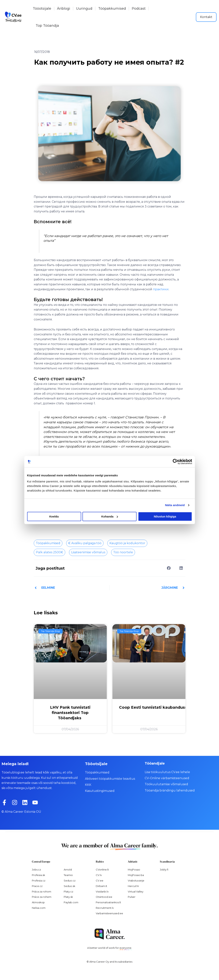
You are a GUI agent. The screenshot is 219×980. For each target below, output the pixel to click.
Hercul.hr (133, 886)
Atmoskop (38, 902)
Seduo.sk (69, 886)
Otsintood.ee (104, 897)
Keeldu (54, 516)
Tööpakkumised (112, 9)
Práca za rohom (42, 892)
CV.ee (100, 881)
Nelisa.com (39, 908)
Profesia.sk (38, 875)
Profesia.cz (39, 881)
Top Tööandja (47, 26)
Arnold (68, 870)
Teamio (68, 875)
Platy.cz (68, 892)
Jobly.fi (164, 870)
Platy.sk (68, 897)
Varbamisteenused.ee (109, 913)
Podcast (139, 9)
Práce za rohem (42, 897)
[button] (169, 568)
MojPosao (134, 870)
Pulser (132, 897)
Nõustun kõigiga (165, 516)
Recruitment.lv (105, 908)
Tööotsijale (42, 9)
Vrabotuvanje (136, 881)
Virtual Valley (136, 892)
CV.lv (99, 875)
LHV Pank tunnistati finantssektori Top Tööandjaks (70, 713)
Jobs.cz (36, 870)
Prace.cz (37, 886)
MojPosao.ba (136, 875)
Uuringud (84, 9)
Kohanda (110, 516)
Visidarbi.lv (102, 892)
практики (161, 289)
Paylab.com (71, 902)
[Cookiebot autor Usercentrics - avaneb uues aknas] (175, 462)
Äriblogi (64, 9)
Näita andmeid (175, 505)
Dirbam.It (101, 886)
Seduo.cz (70, 881)
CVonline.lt (102, 870)
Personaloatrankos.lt (108, 902)
